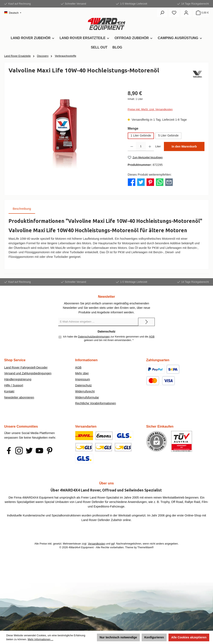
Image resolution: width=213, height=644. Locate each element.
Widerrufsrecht (85, 391)
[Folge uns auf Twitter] (29, 451)
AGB (152, 337)
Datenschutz (83, 385)
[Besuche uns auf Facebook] (9, 451)
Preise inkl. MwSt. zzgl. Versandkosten (150, 109)
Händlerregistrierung (18, 379)
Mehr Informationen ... (40, 639)
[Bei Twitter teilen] (141, 182)
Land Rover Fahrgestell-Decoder (26, 367)
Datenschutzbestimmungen (94, 337)
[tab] (22, 209)
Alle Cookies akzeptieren (189, 637)
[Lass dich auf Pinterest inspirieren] (50, 451)
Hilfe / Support (14, 385)
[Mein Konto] (186, 13)
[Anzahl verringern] (132, 146)
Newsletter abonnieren (19, 397)
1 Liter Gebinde (141, 135)
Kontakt (9, 391)
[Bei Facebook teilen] (132, 182)
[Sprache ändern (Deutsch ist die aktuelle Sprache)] (13, 13)
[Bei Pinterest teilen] (150, 182)
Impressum (82, 379)
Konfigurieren (154, 637)
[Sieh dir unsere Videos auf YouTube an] (39, 451)
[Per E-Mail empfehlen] (169, 182)
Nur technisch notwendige (118, 637)
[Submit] (146, 322)
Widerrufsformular (87, 397)
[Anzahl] (141, 146)
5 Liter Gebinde (168, 135)
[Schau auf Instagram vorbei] (19, 451)
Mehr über (82, 373)
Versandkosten (96, 544)
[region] (64, 134)
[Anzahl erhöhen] (150, 146)
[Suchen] (162, 13)
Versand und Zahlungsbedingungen (28, 373)
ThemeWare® (146, 547)
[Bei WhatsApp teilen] (160, 182)
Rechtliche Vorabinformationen (95, 403)
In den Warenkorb (184, 146)
